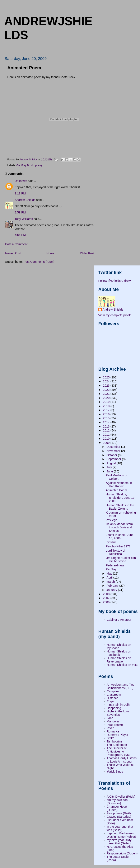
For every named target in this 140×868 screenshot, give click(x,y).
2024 (107, 381)
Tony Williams (24, 219)
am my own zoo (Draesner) (117, 802)
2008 (107, 594)
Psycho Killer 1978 (118, 546)
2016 (107, 414)
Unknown (21, 181)
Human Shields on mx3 (122, 665)
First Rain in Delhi (119, 705)
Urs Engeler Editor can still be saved (121, 560)
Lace (110, 718)
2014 (107, 422)
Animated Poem (116, 490)
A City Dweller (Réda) (121, 797)
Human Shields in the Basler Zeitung (120, 507)
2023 (107, 386)
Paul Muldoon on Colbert (117, 477)
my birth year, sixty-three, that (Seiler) (120, 842)
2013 (107, 426)
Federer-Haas (115, 565)
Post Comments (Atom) (39, 262)
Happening (114, 708)
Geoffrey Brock (25, 165)
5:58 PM (20, 235)
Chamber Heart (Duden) (117, 808)
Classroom (114, 695)
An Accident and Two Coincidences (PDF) (121, 686)
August (112, 463)
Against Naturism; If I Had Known (120, 485)
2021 (107, 394)
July (110, 467)
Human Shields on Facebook (119, 653)
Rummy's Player (118, 735)
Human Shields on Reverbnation (119, 660)
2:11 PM (20, 193)
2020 (107, 398)
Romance (113, 731)
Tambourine (115, 741)
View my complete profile (115, 315)
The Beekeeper (117, 745)
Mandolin (113, 721)
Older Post (87, 253)
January (112, 590)
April (110, 577)
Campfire (113, 691)
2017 (107, 410)
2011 (107, 435)
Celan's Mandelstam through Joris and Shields (119, 527)
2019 (107, 402)
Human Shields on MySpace (119, 646)
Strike (111, 738)
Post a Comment (16, 244)
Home (50, 253)
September (114, 459)
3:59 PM (20, 212)
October (112, 455)
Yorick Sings (115, 772)
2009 (107, 443)
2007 (107, 598)
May (110, 574)
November (114, 451)
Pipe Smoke (115, 725)
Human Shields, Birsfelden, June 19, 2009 (120, 498)
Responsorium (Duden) (122, 853)
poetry (39, 165)
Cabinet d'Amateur (119, 620)
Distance (113, 698)
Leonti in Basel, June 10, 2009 (120, 537)
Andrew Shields (25, 200)
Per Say (111, 569)
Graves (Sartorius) (119, 817)
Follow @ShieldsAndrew (115, 281)
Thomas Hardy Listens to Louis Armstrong (122, 760)
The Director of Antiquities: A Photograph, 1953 (119, 751)
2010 (107, 439)
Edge (110, 701)
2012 (107, 430)
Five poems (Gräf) (119, 813)
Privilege (111, 520)
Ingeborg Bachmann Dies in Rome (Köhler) (122, 835)
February (113, 586)
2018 (107, 406)
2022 (107, 390)
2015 (107, 418)
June (110, 471)
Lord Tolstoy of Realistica (115, 552)
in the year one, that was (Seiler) (120, 828)
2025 (107, 377)
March (111, 582)
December (114, 447)
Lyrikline (111, 542)
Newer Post (13, 253)
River (110, 728)
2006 (107, 602)
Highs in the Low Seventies (118, 713)
